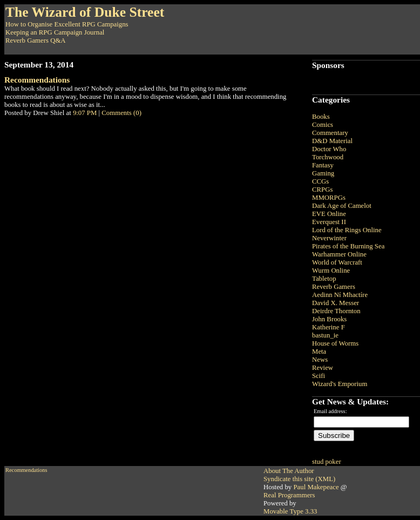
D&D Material (332, 141)
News (320, 360)
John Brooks (329, 319)
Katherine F (328, 327)
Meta (319, 352)
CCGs (320, 181)
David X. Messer (336, 303)
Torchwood (328, 157)
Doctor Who (329, 149)
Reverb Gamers (334, 287)
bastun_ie (325, 335)
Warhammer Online (339, 254)
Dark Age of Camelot (342, 206)
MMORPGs (329, 198)
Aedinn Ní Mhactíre (340, 295)
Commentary (330, 133)
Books (321, 117)
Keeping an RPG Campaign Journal (55, 32)
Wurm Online (331, 271)
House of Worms (335, 343)
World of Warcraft (337, 262)
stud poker (327, 462)
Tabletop (324, 279)
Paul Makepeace (316, 487)
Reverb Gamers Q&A (36, 40)
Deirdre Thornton (336, 311)
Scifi (319, 376)
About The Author (289, 471)
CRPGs (322, 190)
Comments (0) (121, 113)
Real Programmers (289, 495)
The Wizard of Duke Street (85, 12)
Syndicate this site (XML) (299, 479)
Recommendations (37, 80)
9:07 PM (85, 113)
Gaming (323, 173)
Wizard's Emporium (340, 384)
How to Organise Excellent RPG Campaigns (67, 24)
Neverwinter (329, 238)
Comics (323, 125)
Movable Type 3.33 (290, 511)
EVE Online (329, 214)
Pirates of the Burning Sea (348, 246)
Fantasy (323, 165)
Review (323, 368)
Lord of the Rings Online (347, 230)
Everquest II (329, 222)
